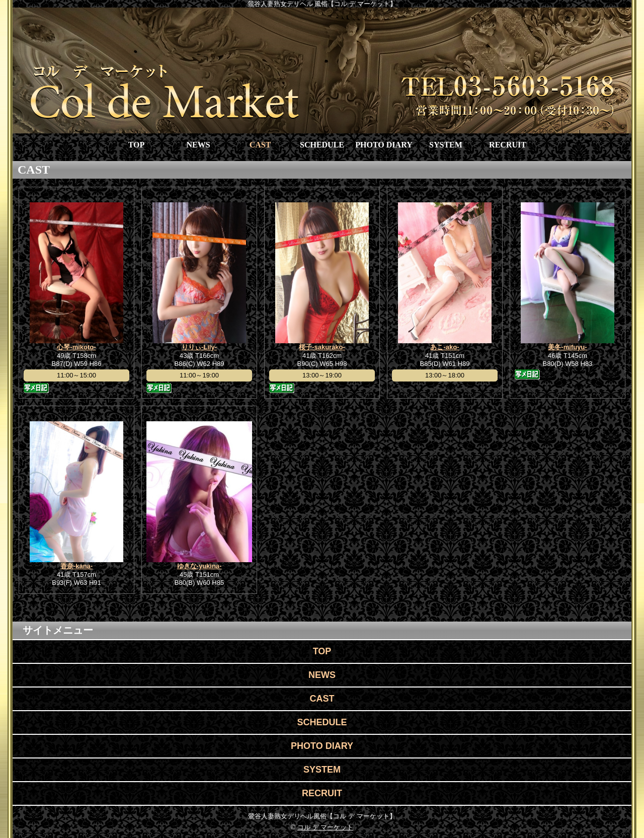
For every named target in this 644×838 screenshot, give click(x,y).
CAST (260, 145)
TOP (137, 145)
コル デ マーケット (325, 827)
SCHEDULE (322, 145)
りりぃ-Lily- (199, 347)
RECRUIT (508, 145)
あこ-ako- (445, 347)
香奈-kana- (76, 566)
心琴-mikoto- (76, 347)
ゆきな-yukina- (199, 566)
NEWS (198, 145)
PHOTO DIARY (384, 145)
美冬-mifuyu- (567, 347)
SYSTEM (446, 145)
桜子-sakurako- (322, 347)
